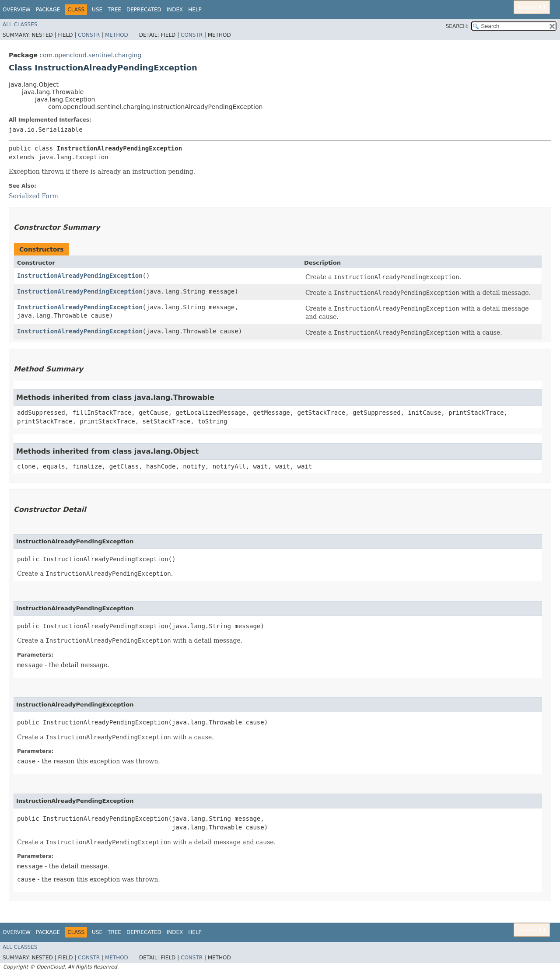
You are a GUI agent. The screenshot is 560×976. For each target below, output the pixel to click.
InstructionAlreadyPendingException (80, 276)
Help (195, 10)
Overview (17, 10)
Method (117, 35)
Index (175, 10)
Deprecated (144, 10)
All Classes (20, 24)
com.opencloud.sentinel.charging (90, 55)
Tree (114, 10)
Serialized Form (33, 196)
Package (48, 10)
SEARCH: (457, 26)
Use (97, 10)
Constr (89, 35)
